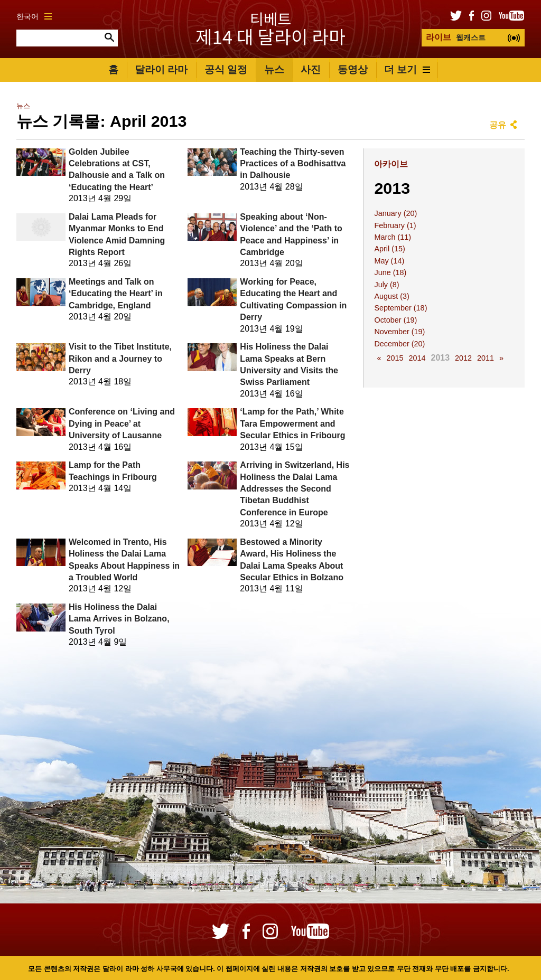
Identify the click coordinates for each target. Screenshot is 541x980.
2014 (417, 358)
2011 (486, 358)
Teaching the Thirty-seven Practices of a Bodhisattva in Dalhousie (293, 164)
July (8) (386, 285)
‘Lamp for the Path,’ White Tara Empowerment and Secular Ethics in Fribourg (292, 423)
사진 (311, 69)
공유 (498, 125)
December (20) (399, 344)
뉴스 (274, 69)
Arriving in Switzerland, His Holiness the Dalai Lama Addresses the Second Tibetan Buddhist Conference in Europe (295, 489)
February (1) (395, 225)
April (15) (389, 249)
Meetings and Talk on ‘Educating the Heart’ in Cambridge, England (116, 294)
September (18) (400, 308)
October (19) (395, 320)
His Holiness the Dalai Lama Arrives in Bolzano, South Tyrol (119, 619)
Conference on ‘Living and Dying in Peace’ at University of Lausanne (122, 423)
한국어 (34, 16)
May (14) (389, 261)
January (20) (395, 213)
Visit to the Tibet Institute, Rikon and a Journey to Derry (120, 359)
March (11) (393, 237)
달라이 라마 (161, 69)
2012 (463, 358)
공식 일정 (226, 69)
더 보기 (407, 69)
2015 (395, 358)
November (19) (399, 332)
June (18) (390, 272)
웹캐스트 (456, 37)
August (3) (391, 296)
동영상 (353, 69)
